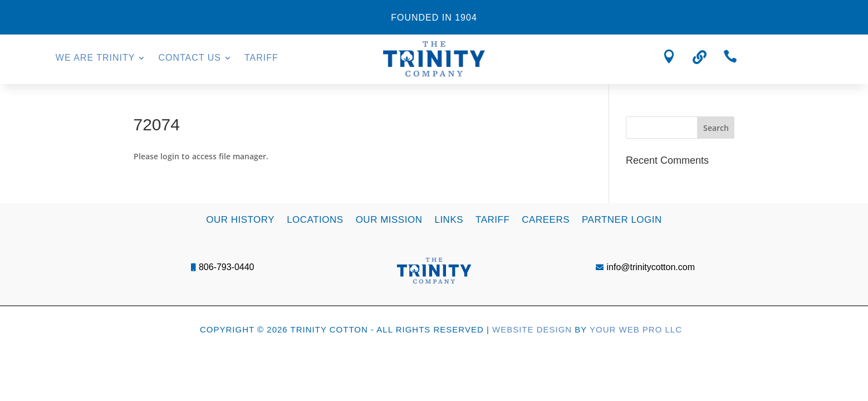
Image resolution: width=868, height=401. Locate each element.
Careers (546, 219)
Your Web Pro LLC (636, 329)
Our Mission (389, 219)
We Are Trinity (95, 58)
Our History (240, 219)
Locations (315, 219)
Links (449, 219)
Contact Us (190, 58)
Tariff (261, 58)
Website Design (532, 329)
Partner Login (622, 219)
